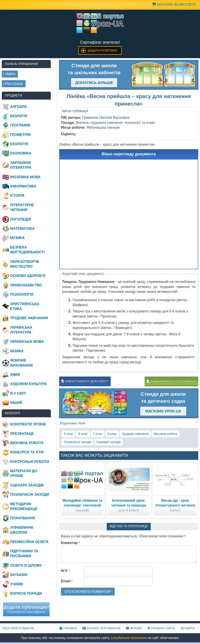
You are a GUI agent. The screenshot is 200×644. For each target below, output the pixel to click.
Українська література (21, 330)
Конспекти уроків (28, 424)
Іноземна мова (25, 177)
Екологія (19, 144)
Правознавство (26, 285)
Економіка (21, 153)
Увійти (188, 628)
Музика (17, 238)
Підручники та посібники (24, 554)
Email (67, 581)
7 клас (97, 434)
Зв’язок (134, 628)
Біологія (19, 116)
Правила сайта (161, 628)
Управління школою (22, 530)
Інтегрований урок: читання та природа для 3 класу (129, 505)
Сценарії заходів (108, 442)
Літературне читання (22, 207)
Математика (22, 229)
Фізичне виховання (21, 363)
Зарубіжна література (21, 165)
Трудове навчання (135, 434)
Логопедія (21, 219)
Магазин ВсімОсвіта (174, 5)
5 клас (68, 434)
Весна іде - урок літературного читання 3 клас (175, 505)
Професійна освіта (29, 542)
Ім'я (65, 571)
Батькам (19, 575)
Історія (17, 196)
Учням (17, 584)
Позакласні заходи (77, 442)
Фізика (17, 351)
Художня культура (28, 384)
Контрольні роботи (30, 462)
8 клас (112, 434)
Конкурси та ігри (27, 452)
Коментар (71, 543)
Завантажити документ (85, 381)
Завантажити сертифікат (171, 381)
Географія (20, 125)
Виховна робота (166, 434)
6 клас (83, 434)
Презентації (22, 434)
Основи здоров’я (28, 276)
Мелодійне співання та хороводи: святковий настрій (82, 505)
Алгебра (18, 107)
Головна (68, 628)
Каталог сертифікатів (101, 628)
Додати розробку (102, 50)
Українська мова (27, 342)
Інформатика (23, 186)
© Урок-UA (18, 628)
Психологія (22, 294)
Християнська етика (25, 306)
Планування (23, 518)
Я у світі (18, 393)
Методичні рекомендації (24, 506)
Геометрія (20, 135)
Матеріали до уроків (24, 473)
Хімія (15, 375)
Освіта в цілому (26, 565)
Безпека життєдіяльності (27, 250)
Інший (16, 403)
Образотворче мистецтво (25, 264)
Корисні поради (26, 593)
